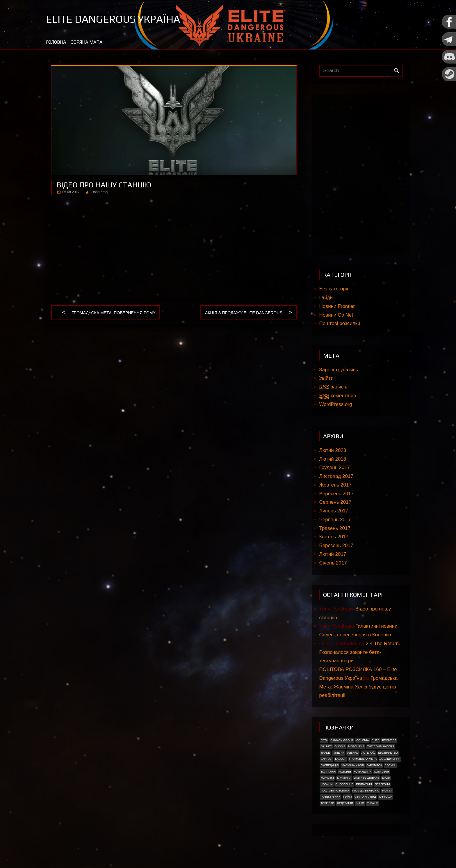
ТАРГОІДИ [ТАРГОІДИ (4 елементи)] (385, 797)
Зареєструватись (339, 370)
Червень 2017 (335, 520)
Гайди (326, 298)
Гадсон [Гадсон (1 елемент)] (341, 759)
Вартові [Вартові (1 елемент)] (326, 759)
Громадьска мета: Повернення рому (113, 313)
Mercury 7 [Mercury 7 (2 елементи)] (356, 746)
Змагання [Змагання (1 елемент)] (328, 772)
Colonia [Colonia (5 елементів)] (363, 740)
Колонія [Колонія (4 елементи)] (345, 772)
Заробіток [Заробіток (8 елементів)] (374, 765)
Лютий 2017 (333, 554)
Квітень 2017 (334, 537)
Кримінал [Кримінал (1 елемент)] (344, 778)
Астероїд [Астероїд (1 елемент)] (368, 753)
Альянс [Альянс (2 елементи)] (353, 753)
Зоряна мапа (87, 42)
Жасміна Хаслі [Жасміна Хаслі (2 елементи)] (353, 765)
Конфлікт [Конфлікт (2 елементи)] (327, 778)
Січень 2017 (333, 563)
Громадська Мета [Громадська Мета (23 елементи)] (363, 759)
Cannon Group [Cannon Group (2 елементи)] (342, 740)
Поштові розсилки (340, 323)
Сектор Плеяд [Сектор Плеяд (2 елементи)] (365, 797)
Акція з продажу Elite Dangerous (244, 313)
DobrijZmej (100, 192)
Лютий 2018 (333, 459)
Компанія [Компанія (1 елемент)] (382, 772)
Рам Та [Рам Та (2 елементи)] (387, 790)
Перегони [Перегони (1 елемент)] (382, 784)
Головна (56, 42)
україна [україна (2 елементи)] (373, 803)
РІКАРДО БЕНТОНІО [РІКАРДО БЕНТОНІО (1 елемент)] (366, 790)
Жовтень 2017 (335, 485)
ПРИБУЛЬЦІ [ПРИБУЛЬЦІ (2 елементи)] (364, 784)
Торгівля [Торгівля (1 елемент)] (327, 803)
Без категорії (334, 289)
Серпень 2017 (335, 502)
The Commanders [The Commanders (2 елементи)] (381, 746)
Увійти (326, 378)
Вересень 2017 (336, 494)
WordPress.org (335, 404)
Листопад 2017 (336, 476)
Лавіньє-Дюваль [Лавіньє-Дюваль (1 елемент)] (367, 778)
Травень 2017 (335, 528)
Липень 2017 (334, 511)
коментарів (337, 396)
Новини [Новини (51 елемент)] (327, 784)
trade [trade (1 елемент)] (325, 753)
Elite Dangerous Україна (113, 19)
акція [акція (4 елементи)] (360, 803)
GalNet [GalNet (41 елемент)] (326, 746)
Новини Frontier (337, 306)
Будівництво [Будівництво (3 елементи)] (388, 753)
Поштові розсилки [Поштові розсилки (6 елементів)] (335, 790)
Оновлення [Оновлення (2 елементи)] (344, 784)
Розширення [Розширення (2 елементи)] (331, 797)
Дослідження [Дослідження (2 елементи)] (390, 759)
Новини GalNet (336, 315)
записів (333, 387)
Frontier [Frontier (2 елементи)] (389, 740)
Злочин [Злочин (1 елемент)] (390, 765)
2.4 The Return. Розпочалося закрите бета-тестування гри (359, 652)
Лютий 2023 (333, 450)
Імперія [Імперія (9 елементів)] (339, 753)
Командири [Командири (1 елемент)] (363, 772)
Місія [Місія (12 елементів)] (386, 778)
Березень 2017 (336, 545)
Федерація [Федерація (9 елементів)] (345, 803)
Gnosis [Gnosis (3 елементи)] (340, 746)
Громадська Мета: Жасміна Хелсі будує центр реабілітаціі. (358, 687)
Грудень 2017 (334, 467)
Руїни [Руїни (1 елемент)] (348, 797)
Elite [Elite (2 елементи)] (376, 740)
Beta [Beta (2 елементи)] (324, 740)
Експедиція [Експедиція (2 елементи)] (329, 765)
